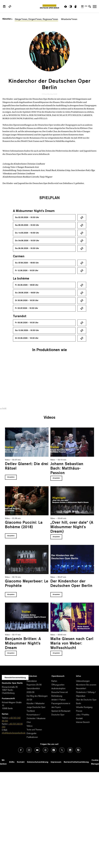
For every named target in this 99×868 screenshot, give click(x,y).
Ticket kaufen (82, 217)
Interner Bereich (83, 722)
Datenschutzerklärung (38, 762)
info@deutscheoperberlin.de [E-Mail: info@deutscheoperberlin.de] (14, 733)
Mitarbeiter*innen (69, 19)
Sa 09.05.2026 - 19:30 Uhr (27, 225)
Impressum (56, 762)
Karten (54, 681)
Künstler (7, 19)
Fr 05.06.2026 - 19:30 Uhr (27, 323)
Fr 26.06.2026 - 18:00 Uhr (27, 285)
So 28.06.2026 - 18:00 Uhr (27, 293)
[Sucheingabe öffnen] (90, 6)
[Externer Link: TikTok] (54, 750)
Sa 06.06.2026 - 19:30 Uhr (27, 248)
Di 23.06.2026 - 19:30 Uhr (27, 338)
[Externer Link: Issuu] (78, 750)
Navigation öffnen (95, 6)
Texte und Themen (34, 730)
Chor (29, 722)
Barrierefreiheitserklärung (76, 762)
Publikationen (32, 737)
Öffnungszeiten (58, 685)
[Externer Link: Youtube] (37, 750)
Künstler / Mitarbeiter (36, 704)
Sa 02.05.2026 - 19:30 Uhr (27, 217)
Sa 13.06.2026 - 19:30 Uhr (27, 330)
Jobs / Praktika (83, 715)
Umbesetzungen (83, 681)
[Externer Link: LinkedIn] (70, 750)
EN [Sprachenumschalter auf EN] (86, 6)
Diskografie (32, 734)
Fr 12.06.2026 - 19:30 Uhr (27, 271)
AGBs (12, 762)
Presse (79, 711)
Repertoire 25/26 (34, 685)
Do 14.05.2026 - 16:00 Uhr (27, 233)
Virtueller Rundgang (84, 707)
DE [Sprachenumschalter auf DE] (82, 6)
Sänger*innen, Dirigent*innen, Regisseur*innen (36, 19)
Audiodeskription (58, 689)
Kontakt (79, 719)
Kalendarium (32, 681)
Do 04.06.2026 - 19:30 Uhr (27, 241)
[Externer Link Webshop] (10, 6)
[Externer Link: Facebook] (21, 750)
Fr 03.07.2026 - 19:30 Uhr (27, 308)
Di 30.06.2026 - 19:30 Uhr (27, 301)
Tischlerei (31, 711)
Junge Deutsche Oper (36, 707)
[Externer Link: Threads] (45, 750)
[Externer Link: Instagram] (29, 750)
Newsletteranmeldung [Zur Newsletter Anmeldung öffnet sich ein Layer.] (15, 678)
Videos (30, 726)
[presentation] (89, 397)
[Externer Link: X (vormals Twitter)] (62, 750)
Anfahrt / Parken (58, 700)
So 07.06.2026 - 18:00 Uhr (27, 263)
